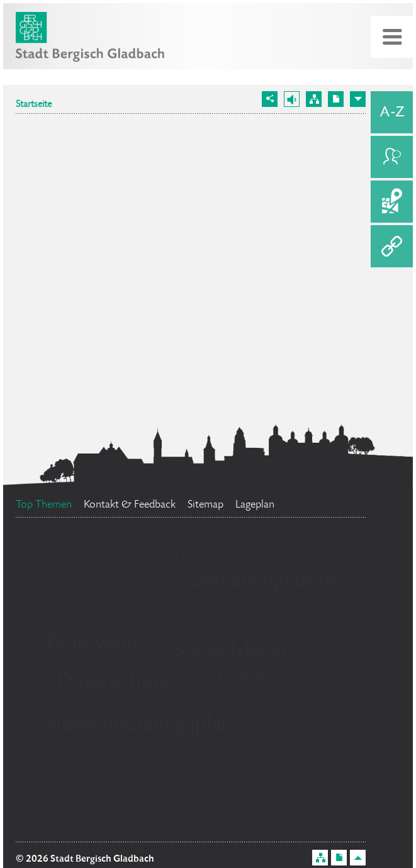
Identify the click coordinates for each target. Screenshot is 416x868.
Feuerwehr (93, 644)
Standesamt (90, 607)
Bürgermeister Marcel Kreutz (132, 560)
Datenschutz (114, 682)
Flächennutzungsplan (140, 725)
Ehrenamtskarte (267, 676)
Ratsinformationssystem (134, 826)
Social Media (230, 652)
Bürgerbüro (119, 788)
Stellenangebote (264, 582)
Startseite (34, 105)
